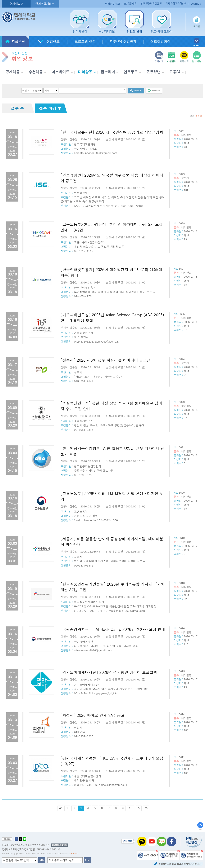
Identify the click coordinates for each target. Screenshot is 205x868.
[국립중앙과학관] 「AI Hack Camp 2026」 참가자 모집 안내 (113, 629)
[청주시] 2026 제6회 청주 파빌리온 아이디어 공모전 (106, 360)
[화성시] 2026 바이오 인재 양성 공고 (92, 715)
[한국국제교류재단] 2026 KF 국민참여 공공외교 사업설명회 (112, 132)
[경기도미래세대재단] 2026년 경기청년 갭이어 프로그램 (109, 672)
